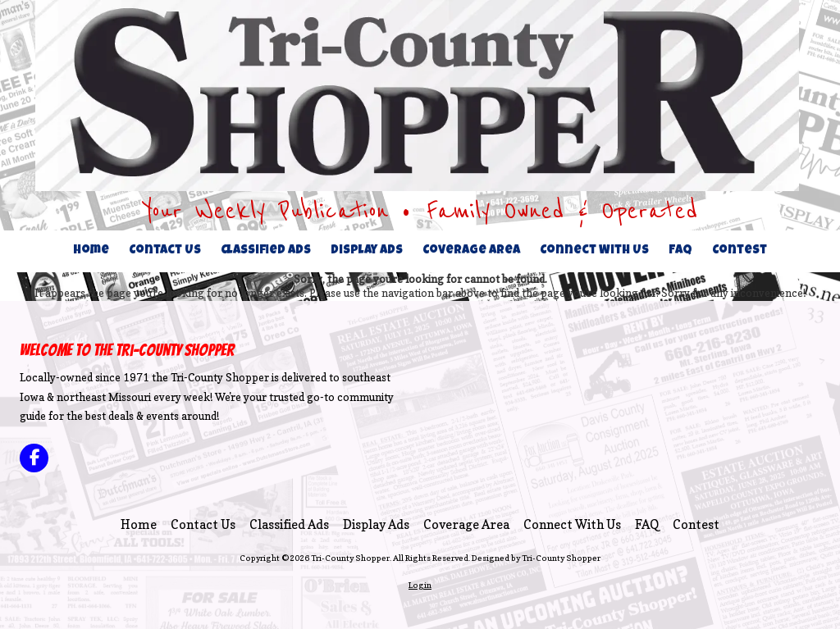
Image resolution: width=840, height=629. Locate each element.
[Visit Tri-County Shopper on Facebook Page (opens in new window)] (34, 458)
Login (420, 585)
